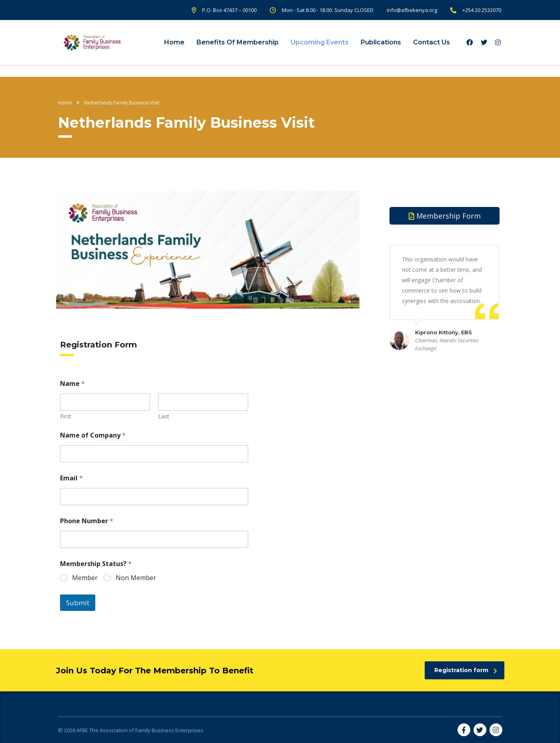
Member (85, 578)
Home (174, 42)
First (66, 416)
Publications (381, 42)
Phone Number (87, 521)
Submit (78, 603)
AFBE (82, 730)
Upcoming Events (320, 42)
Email (71, 478)
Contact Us (432, 42)
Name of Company (93, 435)
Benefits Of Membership (238, 42)
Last (164, 416)
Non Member (136, 578)
